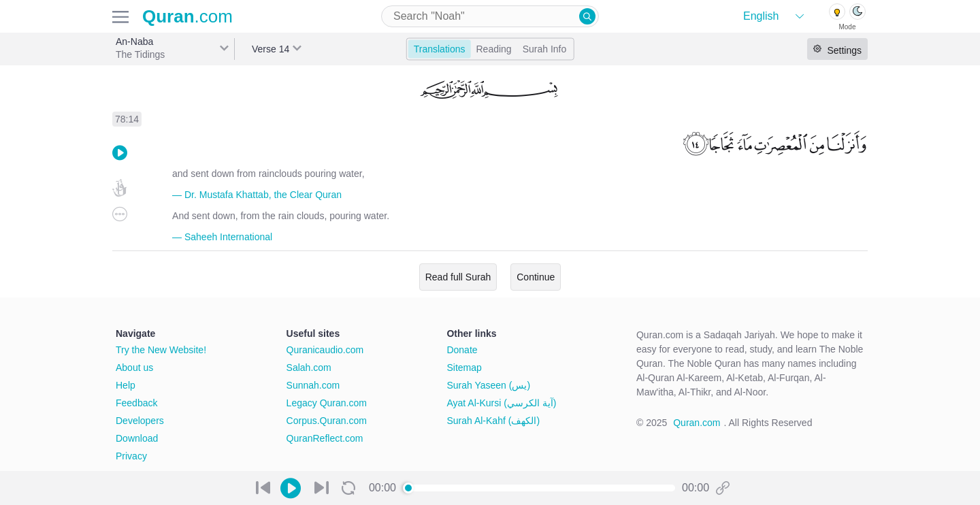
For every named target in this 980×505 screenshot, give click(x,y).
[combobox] (490, 16)
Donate (462, 350)
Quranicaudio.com (325, 350)
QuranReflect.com (325, 438)
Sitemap (464, 368)
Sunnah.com (313, 385)
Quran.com (697, 423)
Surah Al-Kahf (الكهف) (493, 421)
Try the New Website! (161, 350)
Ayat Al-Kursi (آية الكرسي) (501, 403)
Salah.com (309, 368)
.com (187, 16)
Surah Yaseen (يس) (488, 385)
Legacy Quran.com (327, 403)
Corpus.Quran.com (327, 421)
